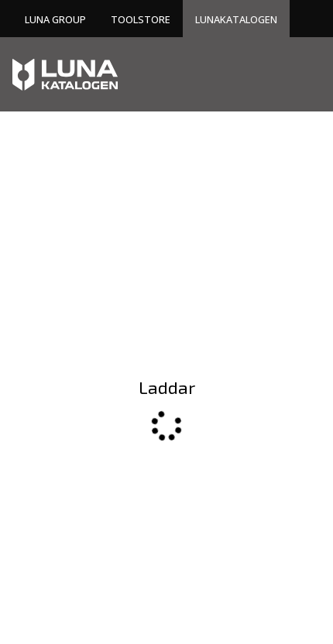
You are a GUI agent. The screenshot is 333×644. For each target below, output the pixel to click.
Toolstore (141, 19)
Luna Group (55, 19)
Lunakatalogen (236, 19)
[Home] (65, 75)
